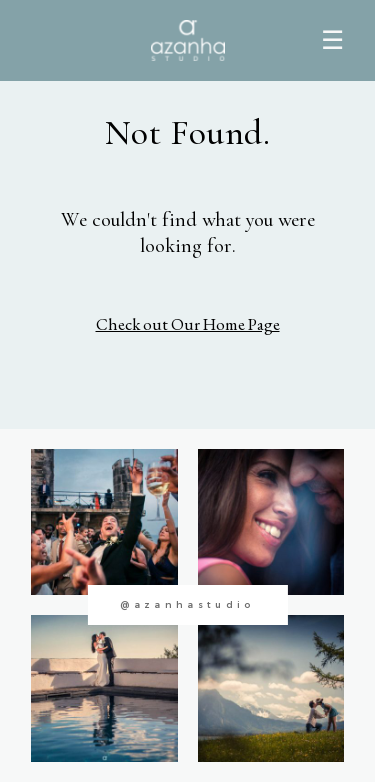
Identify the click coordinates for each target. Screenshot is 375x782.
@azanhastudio (187, 604)
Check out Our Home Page (188, 324)
